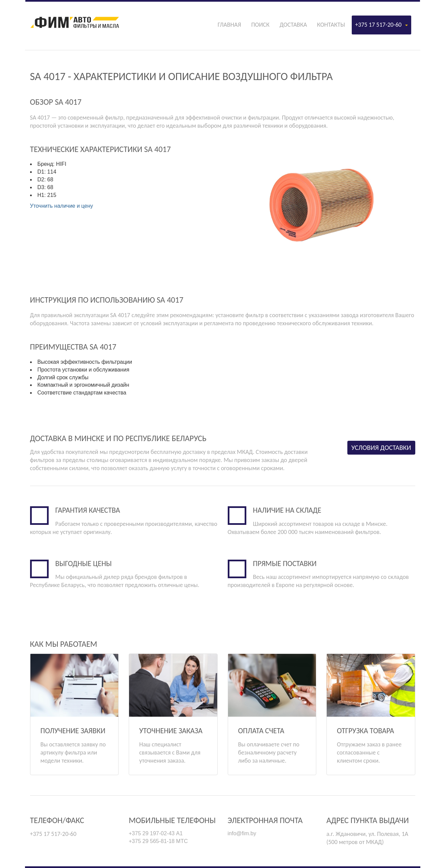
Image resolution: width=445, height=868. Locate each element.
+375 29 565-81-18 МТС (158, 841)
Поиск (260, 25)
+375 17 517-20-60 (381, 25)
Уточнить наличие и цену (62, 206)
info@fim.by (242, 833)
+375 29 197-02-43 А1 (156, 833)
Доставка (293, 25)
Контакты (331, 25)
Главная (229, 25)
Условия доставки (381, 448)
